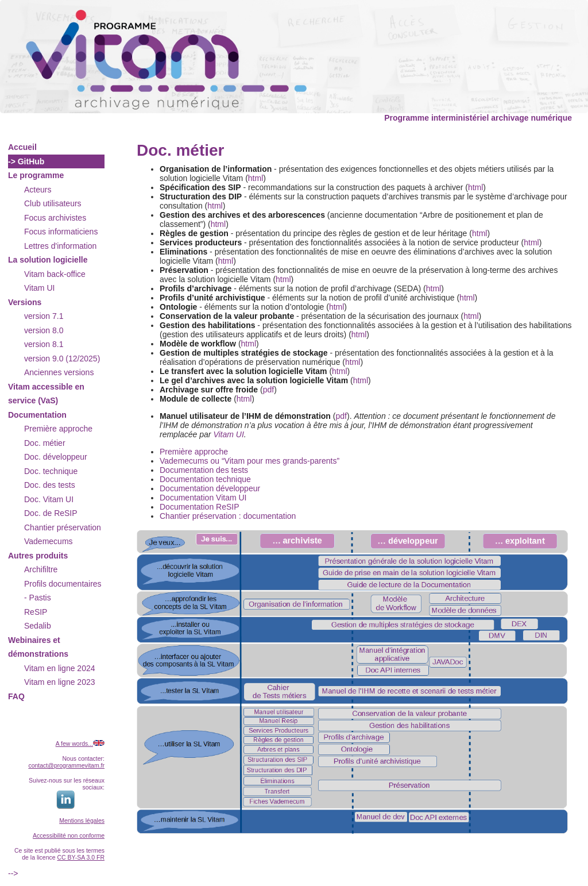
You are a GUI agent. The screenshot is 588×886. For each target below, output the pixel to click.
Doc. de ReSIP (51, 513)
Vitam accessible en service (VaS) (46, 394)
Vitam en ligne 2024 (60, 668)
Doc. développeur (56, 457)
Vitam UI (39, 288)
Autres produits (38, 556)
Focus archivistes (55, 218)
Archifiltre (41, 569)
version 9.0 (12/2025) (62, 359)
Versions (25, 302)
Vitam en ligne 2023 (60, 682)
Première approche (58, 429)
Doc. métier (45, 443)
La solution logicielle (48, 260)
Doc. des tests (50, 485)
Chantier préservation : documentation (228, 516)
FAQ (16, 696)
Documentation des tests (204, 470)
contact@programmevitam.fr (66, 765)
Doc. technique (51, 471)
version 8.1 (44, 344)
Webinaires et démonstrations (38, 647)
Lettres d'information (60, 246)
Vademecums (49, 541)
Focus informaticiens (61, 232)
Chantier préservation (63, 527)
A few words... (74, 744)
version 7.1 (44, 316)
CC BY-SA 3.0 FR (81, 857)
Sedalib (38, 626)
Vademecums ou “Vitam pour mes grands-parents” (249, 461)
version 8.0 (44, 330)
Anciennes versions (59, 372)
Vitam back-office (55, 274)
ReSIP (36, 612)
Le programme (36, 175)
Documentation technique (205, 479)
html (256, 178)
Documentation (37, 415)
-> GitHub (26, 161)
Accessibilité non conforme (69, 835)
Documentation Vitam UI (203, 498)
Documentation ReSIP (200, 507)
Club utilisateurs (53, 203)
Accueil (22, 147)
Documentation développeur (210, 488)
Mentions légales (82, 820)
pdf (268, 390)
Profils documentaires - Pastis (63, 591)
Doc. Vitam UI (49, 499)
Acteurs (38, 190)
